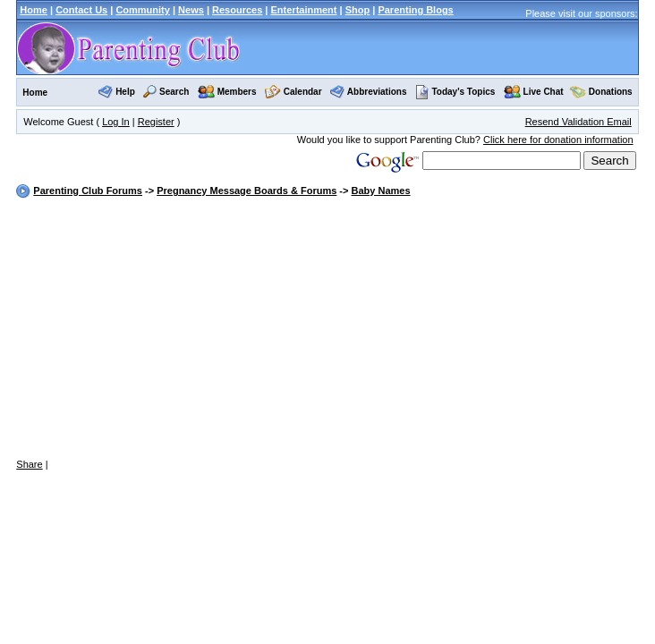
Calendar (303, 92)
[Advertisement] (327, 329)
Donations (611, 92)
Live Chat (544, 92)
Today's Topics (455, 92)
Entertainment (304, 10)
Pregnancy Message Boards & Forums (247, 191)
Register (156, 122)
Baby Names (381, 191)
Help (125, 92)
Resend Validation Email (578, 122)
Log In (116, 122)
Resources (237, 10)
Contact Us (81, 10)
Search (174, 92)
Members (237, 92)
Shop (358, 10)
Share (29, 464)
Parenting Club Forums (88, 191)
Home (34, 10)
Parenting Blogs (415, 10)
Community (143, 10)
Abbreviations (377, 92)
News (191, 10)
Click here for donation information (558, 140)
